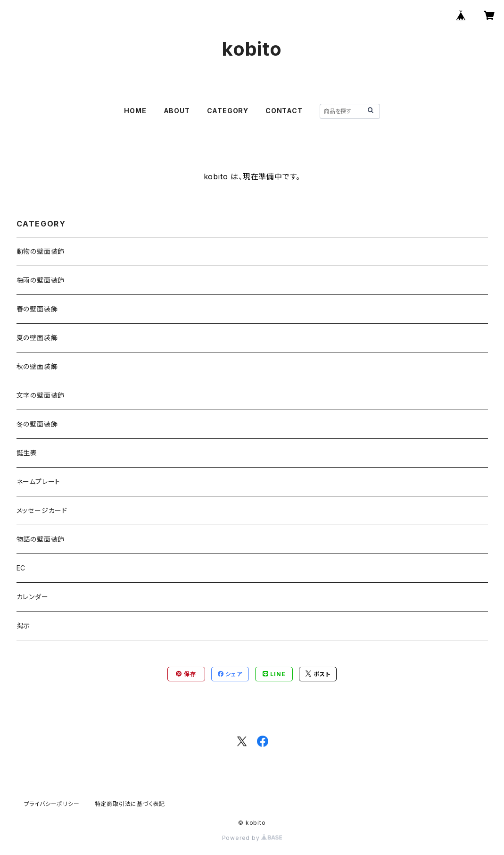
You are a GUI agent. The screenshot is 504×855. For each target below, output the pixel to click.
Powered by (252, 838)
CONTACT (284, 111)
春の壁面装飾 (37, 309)
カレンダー (33, 597)
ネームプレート (39, 482)
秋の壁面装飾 (37, 366)
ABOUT (177, 111)
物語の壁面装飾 (41, 539)
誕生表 (27, 453)
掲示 (24, 625)
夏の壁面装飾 (37, 338)
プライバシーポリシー (52, 804)
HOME (135, 111)
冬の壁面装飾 (37, 424)
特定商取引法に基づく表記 (130, 804)
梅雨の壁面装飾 (41, 280)
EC (21, 568)
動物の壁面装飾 (41, 251)
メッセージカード (42, 510)
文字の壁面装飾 (41, 395)
